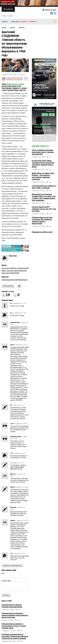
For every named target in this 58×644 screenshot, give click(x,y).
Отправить (7, 595)
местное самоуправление (17, 271)
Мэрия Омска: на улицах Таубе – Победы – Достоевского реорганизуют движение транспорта (43, 176)
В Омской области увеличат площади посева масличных (12, 606)
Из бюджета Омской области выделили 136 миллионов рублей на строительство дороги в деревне (15, 636)
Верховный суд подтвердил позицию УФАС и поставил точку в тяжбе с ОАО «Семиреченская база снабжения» (44, 197)
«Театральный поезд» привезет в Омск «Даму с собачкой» (44, 187)
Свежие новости (40, 146)
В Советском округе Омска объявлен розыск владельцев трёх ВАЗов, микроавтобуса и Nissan (43, 164)
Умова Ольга (13, 256)
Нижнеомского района (15, 84)
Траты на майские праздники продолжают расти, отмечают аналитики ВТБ (43, 152)
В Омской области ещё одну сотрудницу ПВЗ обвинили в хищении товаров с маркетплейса (42, 220)
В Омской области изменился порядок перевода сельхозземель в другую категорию (15, 615)
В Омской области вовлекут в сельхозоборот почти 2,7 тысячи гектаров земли (14, 626)
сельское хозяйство (9, 268)
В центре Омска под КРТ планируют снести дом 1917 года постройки (44, 209)
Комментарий (6, 581)
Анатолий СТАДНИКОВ (10, 273)
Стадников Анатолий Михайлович (14, 280)
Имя (3, 573)
